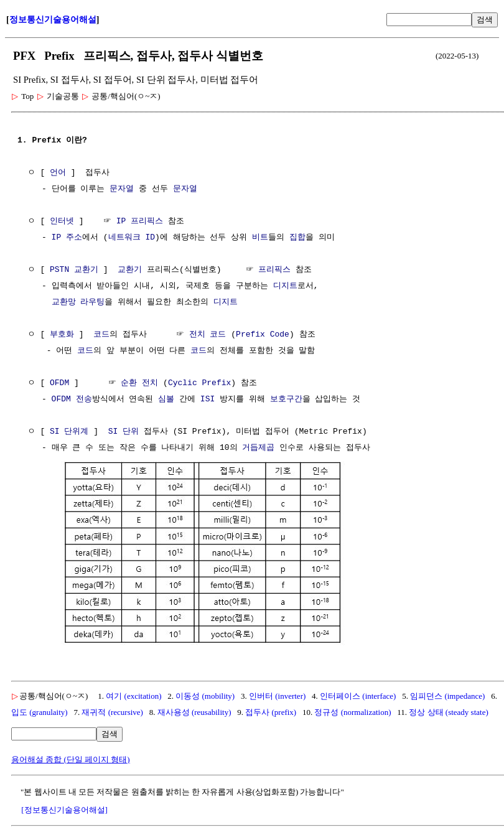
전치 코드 (208, 335)
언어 (58, 173)
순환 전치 (139, 383)
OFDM (59, 383)
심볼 (166, 399)
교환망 (64, 302)
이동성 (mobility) (205, 695)
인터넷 (62, 222)
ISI (208, 399)
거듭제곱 (258, 448)
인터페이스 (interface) (358, 695)
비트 (260, 238)
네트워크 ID (132, 238)
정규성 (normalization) (352, 711)
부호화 (62, 335)
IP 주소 (67, 238)
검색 (485, 20)
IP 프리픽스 (140, 222)
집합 (297, 238)
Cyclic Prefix (199, 383)
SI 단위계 (69, 432)
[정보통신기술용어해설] (64, 809)
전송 (84, 399)
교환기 (86, 270)
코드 (101, 335)
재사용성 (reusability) (194, 711)
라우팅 (92, 302)
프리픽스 (274, 270)
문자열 (122, 189)
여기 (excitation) (133, 695)
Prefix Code (263, 335)
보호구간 (286, 399)
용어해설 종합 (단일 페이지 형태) (71, 758)
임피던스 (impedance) (447, 695)
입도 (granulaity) (40, 711)
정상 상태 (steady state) (448, 711)
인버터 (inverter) (277, 695)
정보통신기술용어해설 (53, 20)
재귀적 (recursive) (112, 711)
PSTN (59, 270)
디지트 (285, 286)
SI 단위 (124, 432)
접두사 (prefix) (271, 711)
